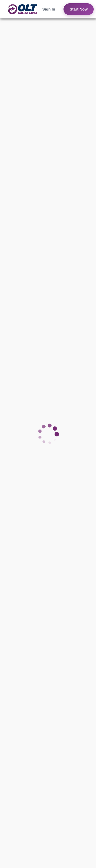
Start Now (79, 9)
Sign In (49, 9)
